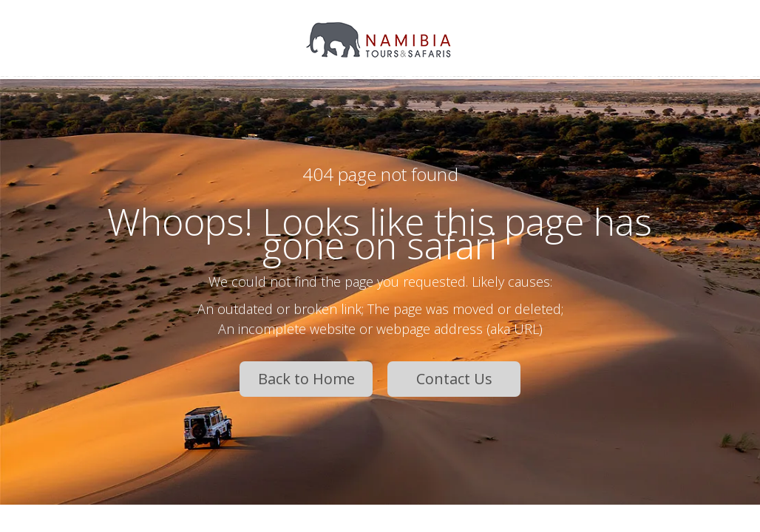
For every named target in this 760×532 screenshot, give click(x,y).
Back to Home (306, 379)
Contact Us (454, 379)
